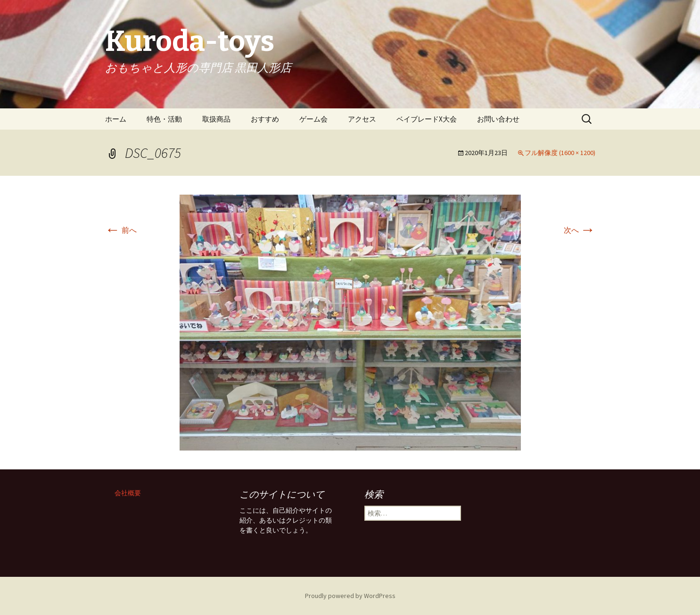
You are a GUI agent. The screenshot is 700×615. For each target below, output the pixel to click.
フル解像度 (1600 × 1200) (560, 153)
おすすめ (265, 119)
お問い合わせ (498, 119)
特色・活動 (164, 119)
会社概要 (128, 493)
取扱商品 (216, 119)
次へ (580, 230)
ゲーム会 (313, 119)
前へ (121, 230)
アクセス (362, 119)
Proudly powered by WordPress (350, 596)
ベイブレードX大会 (427, 119)
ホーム (116, 119)
